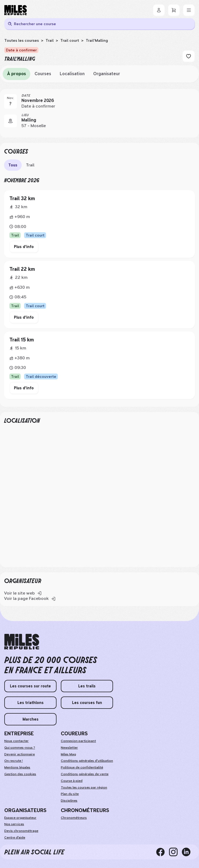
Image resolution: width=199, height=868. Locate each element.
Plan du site (70, 794)
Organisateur (107, 74)
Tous (13, 165)
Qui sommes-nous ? (20, 748)
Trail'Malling (97, 40)
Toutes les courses (22, 40)
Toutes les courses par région (84, 787)
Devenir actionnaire (20, 754)
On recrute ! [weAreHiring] (14, 761)
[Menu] (189, 10)
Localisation (72, 74)
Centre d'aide (15, 837)
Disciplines (69, 801)
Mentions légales (17, 767)
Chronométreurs (74, 818)
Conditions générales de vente (85, 774)
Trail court (70, 40)
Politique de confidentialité (82, 767)
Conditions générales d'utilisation (87, 761)
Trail (50, 40)
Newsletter (69, 748)
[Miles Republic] (16, 10)
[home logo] (22, 642)
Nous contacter (16, 741)
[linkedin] (188, 852)
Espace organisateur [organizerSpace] (20, 818)
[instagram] (175, 852)
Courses (43, 74)
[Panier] (174, 10)
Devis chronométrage (21, 831)
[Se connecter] (159, 10)
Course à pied (72, 781)
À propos (16, 74)
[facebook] (163, 852)
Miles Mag (68, 754)
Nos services (14, 824)
